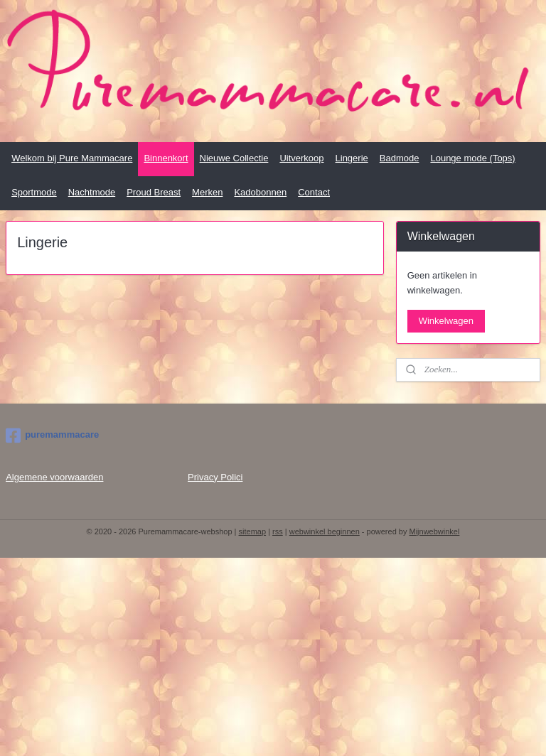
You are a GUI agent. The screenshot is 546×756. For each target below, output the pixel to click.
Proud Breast (154, 192)
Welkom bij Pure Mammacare (72, 158)
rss (278, 531)
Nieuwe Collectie (234, 158)
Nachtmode (92, 192)
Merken (207, 192)
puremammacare (52, 436)
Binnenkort (166, 158)
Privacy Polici (215, 477)
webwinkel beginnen (325, 531)
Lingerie (352, 158)
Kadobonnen (260, 192)
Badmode (400, 158)
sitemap (253, 531)
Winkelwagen (446, 321)
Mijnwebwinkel (435, 531)
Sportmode (34, 192)
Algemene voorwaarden (54, 477)
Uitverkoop (301, 158)
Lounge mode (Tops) (472, 158)
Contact (314, 192)
